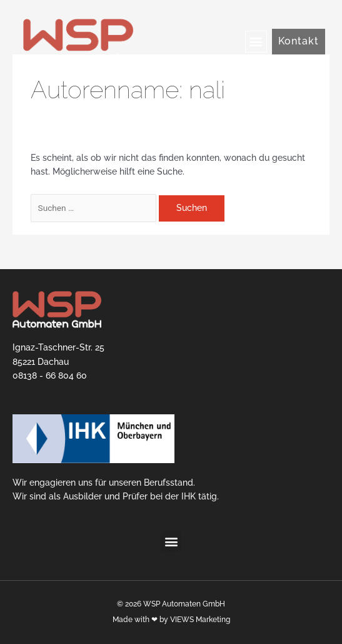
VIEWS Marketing (200, 620)
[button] (256, 42)
